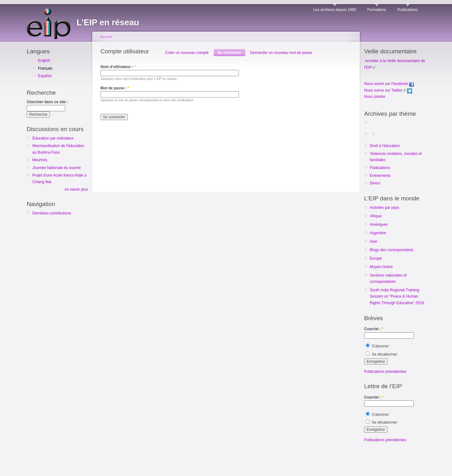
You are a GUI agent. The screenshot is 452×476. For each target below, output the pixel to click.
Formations (377, 10)
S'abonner (377, 346)
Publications (408, 10)
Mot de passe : (115, 88)
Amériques (379, 225)
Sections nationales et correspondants (388, 278)
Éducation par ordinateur (53, 138)
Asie (373, 241)
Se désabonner (382, 354)
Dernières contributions (52, 213)
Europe (376, 258)
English (44, 61)
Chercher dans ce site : (47, 102)
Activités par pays (385, 208)
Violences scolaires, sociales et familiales (396, 157)
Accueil (106, 37)
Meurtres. (40, 160)
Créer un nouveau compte (187, 53)
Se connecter (229, 53)
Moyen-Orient (381, 267)
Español (45, 76)
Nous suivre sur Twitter (383, 90)
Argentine (378, 233)
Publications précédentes (385, 372)
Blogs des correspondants (392, 250)
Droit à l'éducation (385, 146)
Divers (375, 183)
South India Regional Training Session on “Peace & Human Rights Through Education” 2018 (397, 296)
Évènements (380, 176)
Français (45, 68)
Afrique (376, 216)
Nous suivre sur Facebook (389, 84)
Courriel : (374, 329)
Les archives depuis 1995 (335, 10)
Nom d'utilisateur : (118, 67)
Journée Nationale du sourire (56, 168)
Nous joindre (375, 97)
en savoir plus (76, 189)
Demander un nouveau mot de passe (281, 53)
